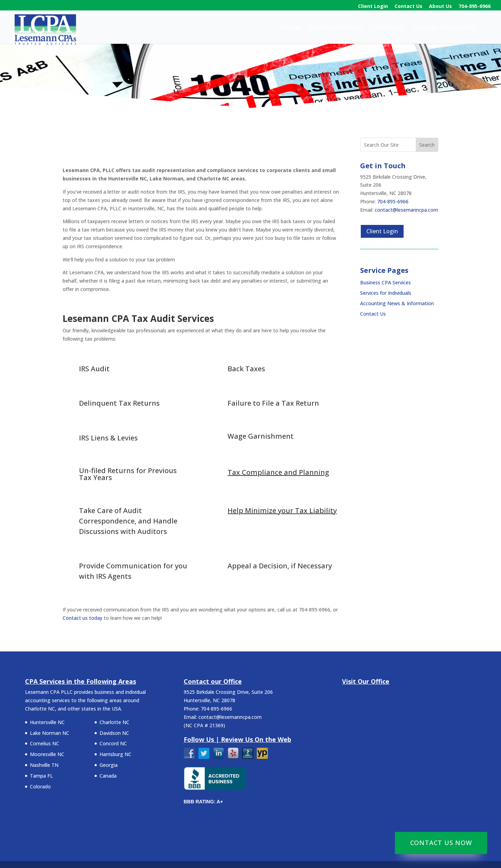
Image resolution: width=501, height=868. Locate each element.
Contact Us (408, 7)
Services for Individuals (386, 293)
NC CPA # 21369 (204, 725)
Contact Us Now (441, 843)
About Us (440, 7)
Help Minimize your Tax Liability (282, 510)
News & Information (445, 28)
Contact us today (82, 618)
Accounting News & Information (397, 304)
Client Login (373, 7)
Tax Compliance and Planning (278, 472)
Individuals (388, 28)
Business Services (335, 28)
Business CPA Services (385, 283)
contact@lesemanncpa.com (406, 210)
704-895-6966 (475, 7)
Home (290, 28)
